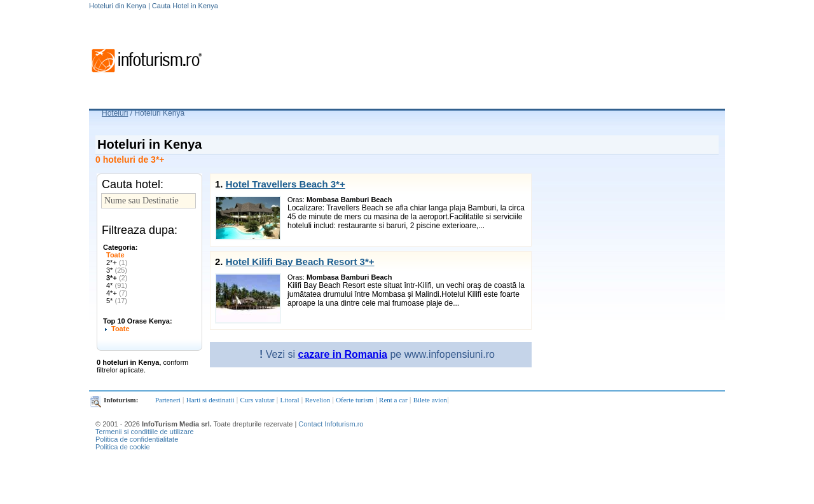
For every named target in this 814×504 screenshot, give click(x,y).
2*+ (117, 262)
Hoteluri (115, 113)
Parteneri (168, 400)
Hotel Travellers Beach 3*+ (286, 184)
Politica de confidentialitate (137, 439)
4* (117, 285)
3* (117, 270)
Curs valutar (257, 400)
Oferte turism (355, 400)
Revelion (317, 400)
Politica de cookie (123, 447)
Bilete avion (430, 400)
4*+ (117, 293)
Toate (115, 255)
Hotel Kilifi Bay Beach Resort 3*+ (300, 262)
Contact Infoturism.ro (331, 424)
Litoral (290, 400)
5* (117, 301)
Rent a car (393, 400)
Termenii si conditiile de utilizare (145, 432)
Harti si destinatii (210, 400)
